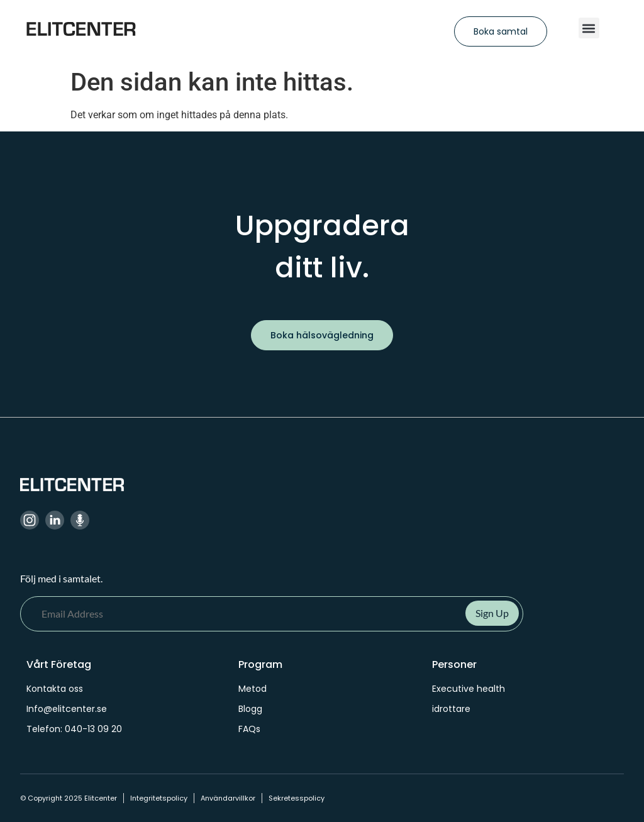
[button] (589, 28)
